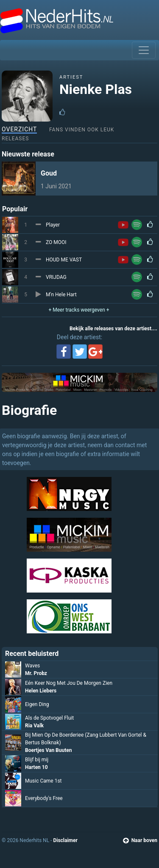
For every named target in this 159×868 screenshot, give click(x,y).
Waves (32, 666)
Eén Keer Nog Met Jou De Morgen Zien (69, 683)
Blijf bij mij (37, 760)
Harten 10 (36, 767)
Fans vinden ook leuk (82, 130)
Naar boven (140, 840)
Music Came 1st (43, 781)
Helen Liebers (41, 691)
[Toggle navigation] (144, 50)
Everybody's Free (44, 798)
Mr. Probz (36, 673)
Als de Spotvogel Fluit (49, 718)
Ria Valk (34, 726)
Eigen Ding (37, 704)
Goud (49, 173)
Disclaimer (65, 840)
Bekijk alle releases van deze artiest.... (113, 329)
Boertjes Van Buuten (48, 750)
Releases (15, 139)
